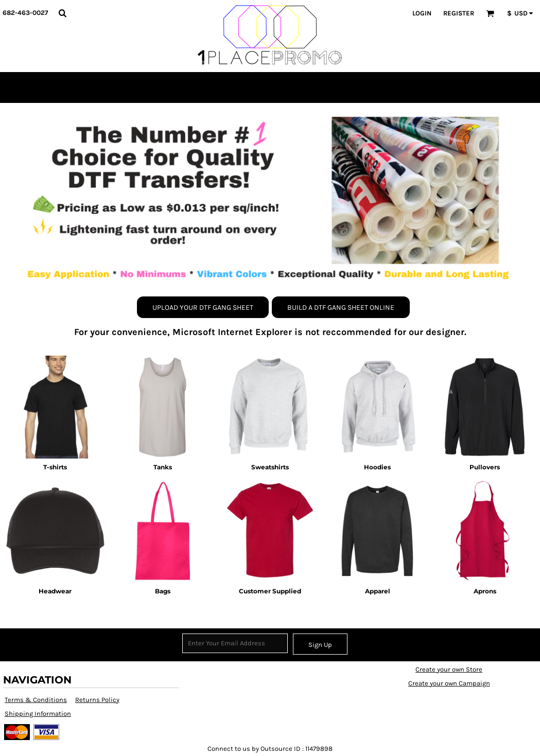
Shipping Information (38, 714)
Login (422, 13)
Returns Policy (97, 700)
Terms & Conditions (36, 700)
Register (459, 13)
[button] (62, 13)
